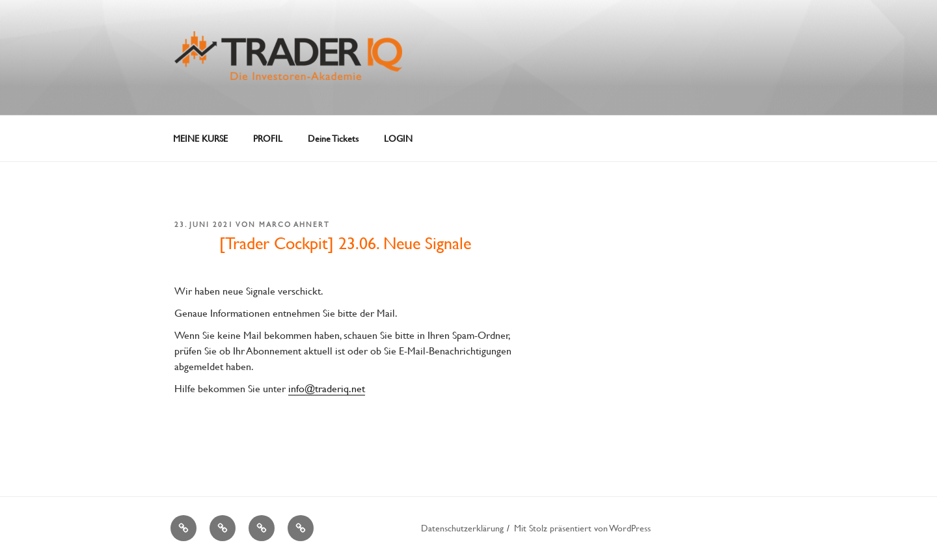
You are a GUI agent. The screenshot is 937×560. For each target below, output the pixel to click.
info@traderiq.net (327, 388)
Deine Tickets (333, 138)
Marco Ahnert (294, 224)
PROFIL (268, 138)
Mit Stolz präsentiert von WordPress (582, 528)
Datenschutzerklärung (462, 528)
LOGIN (398, 138)
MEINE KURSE (200, 138)
